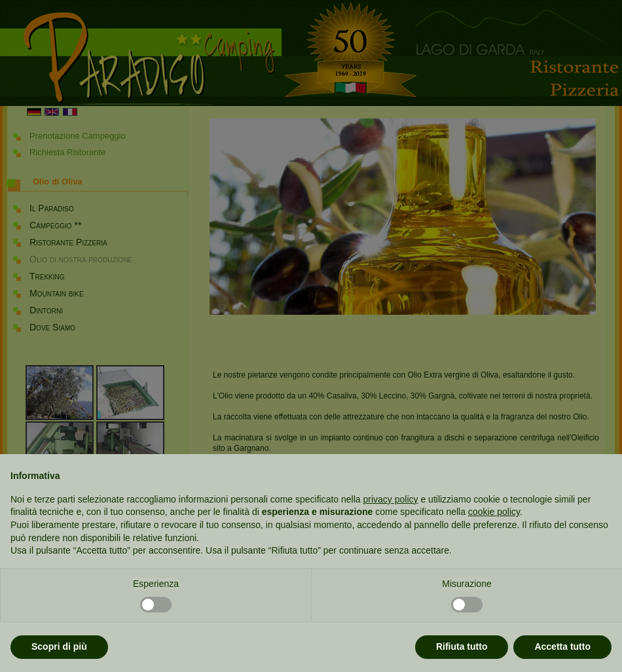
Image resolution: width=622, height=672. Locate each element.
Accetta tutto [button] (562, 646)
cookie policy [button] (494, 512)
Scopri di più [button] (59, 646)
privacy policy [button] (391, 499)
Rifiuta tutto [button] (462, 646)
